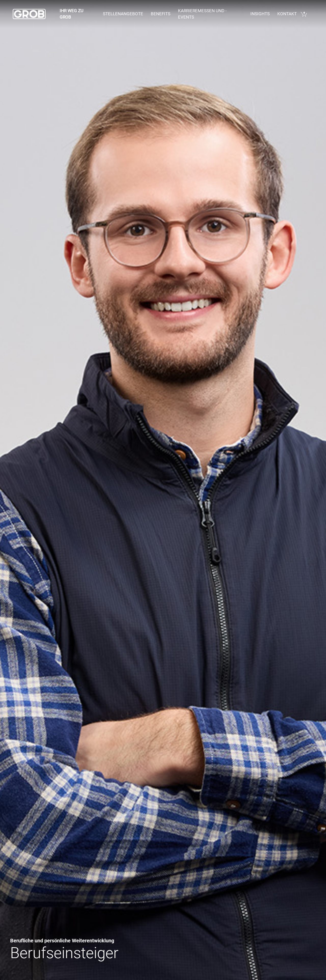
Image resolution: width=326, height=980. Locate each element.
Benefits (161, 14)
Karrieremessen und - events (202, 14)
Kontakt (287, 14)
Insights (260, 14)
